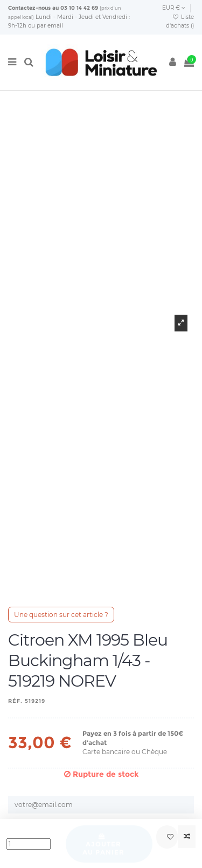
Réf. (15, 701)
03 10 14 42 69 (79, 8)
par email (50, 26)
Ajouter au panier (103, 845)
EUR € (174, 8)
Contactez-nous (29, 8)
